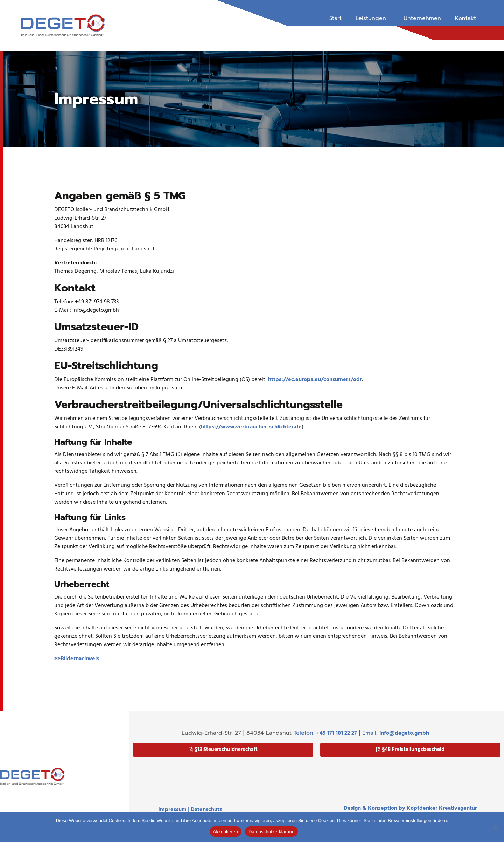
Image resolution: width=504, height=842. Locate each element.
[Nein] (495, 827)
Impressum (172, 810)
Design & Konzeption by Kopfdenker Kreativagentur (410, 808)
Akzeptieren (226, 832)
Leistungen (371, 18)
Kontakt (465, 18)
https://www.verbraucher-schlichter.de (251, 427)
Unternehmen (422, 18)
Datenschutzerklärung (271, 832)
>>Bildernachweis (77, 659)
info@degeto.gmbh (404, 733)
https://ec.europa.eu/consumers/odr (315, 380)
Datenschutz (206, 810)
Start (335, 18)
